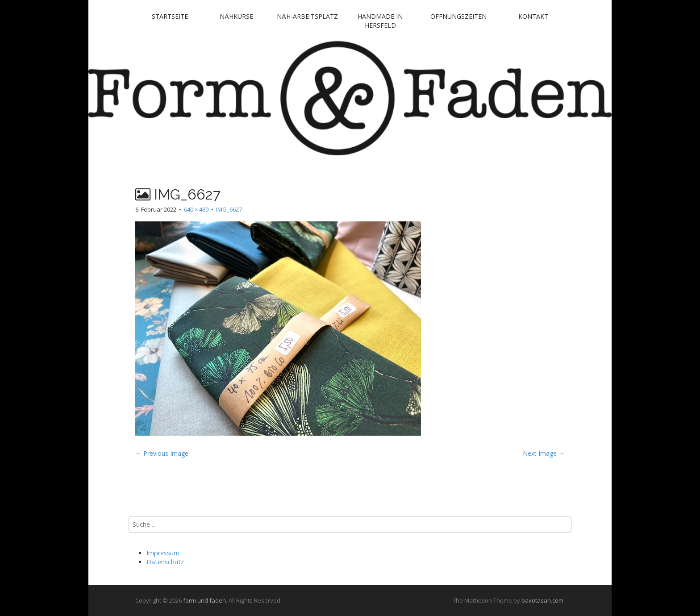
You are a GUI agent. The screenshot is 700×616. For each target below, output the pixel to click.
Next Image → (544, 453)
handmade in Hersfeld (380, 21)
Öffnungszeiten (458, 16)
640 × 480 (196, 209)
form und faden (204, 600)
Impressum (163, 553)
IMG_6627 (229, 209)
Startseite (170, 16)
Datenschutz (165, 562)
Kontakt (533, 16)
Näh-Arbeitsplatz (307, 16)
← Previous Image (162, 453)
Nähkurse (236, 16)
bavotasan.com (542, 600)
